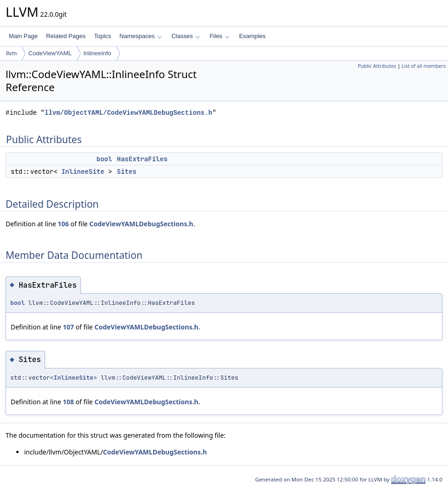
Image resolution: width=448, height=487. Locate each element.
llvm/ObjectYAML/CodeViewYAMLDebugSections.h (128, 113)
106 (63, 224)
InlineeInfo (97, 53)
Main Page (23, 36)
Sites (127, 171)
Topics (102, 36)
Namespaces (140, 36)
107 (68, 327)
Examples (252, 36)
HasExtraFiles (142, 159)
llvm (11, 53)
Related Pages (66, 36)
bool (104, 159)
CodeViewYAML (50, 53)
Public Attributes (377, 66)
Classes (186, 36)
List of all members (424, 66)
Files (219, 36)
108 (68, 402)
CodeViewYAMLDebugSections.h (141, 224)
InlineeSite (83, 171)
